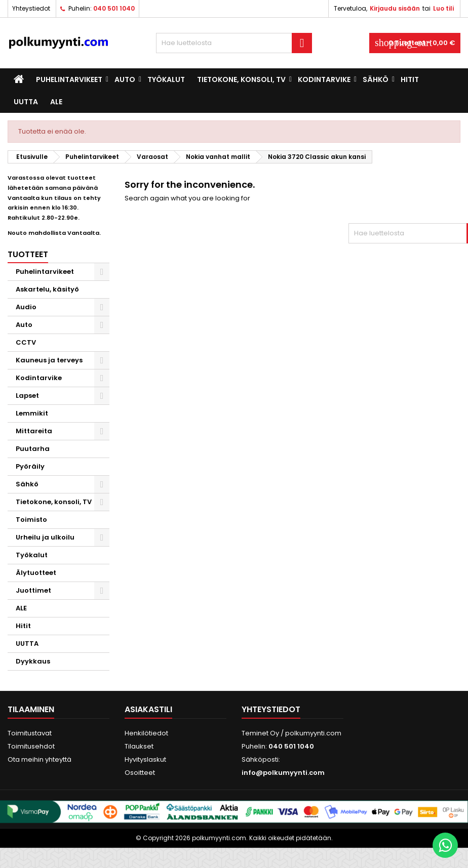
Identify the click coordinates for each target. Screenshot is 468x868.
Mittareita (34, 431)
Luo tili (443, 8)
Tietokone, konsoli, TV (241, 79)
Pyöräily (30, 466)
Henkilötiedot (146, 733)
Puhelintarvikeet (69, 79)
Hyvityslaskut (145, 759)
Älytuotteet (36, 573)
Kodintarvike (324, 79)
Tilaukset (139, 746)
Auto (125, 79)
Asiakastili (148, 709)
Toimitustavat (30, 733)
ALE (56, 102)
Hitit (410, 79)
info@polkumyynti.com (283, 773)
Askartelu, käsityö (47, 289)
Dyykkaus (33, 661)
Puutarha (33, 449)
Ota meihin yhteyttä (40, 759)
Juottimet (33, 590)
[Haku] (234, 43)
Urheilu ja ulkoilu (45, 537)
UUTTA (26, 102)
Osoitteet (140, 773)
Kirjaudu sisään (395, 8)
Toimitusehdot (31, 746)
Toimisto (31, 520)
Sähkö (376, 79)
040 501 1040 (114, 8)
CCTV (26, 342)
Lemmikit (32, 413)
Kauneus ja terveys (49, 360)
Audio (26, 307)
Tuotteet (28, 254)
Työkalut (166, 79)
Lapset (27, 396)
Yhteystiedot (31, 8)
